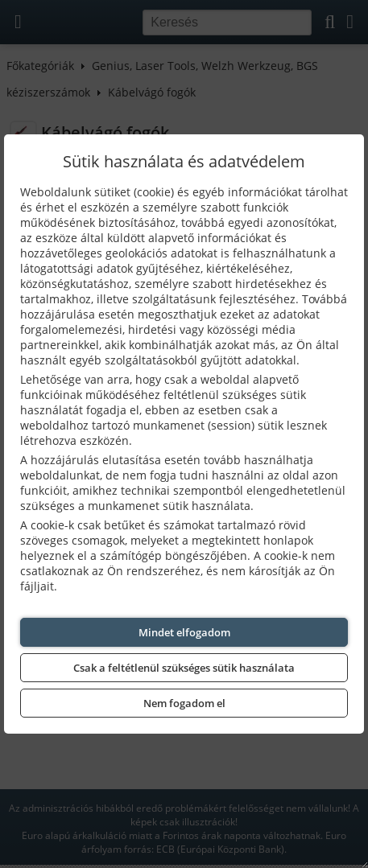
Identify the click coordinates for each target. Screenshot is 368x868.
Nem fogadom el (184, 703)
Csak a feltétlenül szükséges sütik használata (184, 668)
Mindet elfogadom (184, 632)
